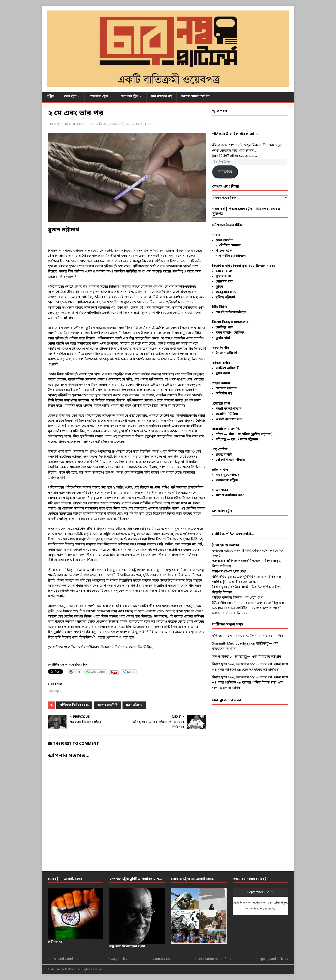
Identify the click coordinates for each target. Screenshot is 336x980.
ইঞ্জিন (51, 96)
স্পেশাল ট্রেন (99, 96)
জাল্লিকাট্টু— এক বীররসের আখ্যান (235, 582)
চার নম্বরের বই (161, 96)
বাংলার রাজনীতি (107, 705)
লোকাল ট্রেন (129, 96)
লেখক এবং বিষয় (226, 187)
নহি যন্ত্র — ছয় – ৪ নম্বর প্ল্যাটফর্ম (234, 636)
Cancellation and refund (213, 959)
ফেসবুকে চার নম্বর (227, 700)
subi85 (81, 124)
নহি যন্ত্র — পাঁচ (273, 636)
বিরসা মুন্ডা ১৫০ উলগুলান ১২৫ (254, 266)
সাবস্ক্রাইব (225, 172)
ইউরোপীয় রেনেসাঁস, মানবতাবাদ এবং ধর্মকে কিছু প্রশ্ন (248, 603)
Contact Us (161, 959)
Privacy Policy (117, 959)
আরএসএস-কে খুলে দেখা (229, 572)
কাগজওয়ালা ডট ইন (195, 96)
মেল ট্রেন (70, 96)
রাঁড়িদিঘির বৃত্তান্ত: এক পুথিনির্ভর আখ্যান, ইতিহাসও (247, 577)
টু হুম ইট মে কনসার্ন (226, 546)
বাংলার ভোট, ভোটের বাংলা (125, 124)
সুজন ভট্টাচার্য (134, 705)
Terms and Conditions (65, 959)
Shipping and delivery (272, 959)
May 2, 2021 (62, 124)
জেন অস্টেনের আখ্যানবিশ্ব (260, 670)
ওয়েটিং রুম (100, 124)
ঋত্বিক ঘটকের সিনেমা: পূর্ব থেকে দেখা (238, 598)
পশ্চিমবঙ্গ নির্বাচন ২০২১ (74, 705)
